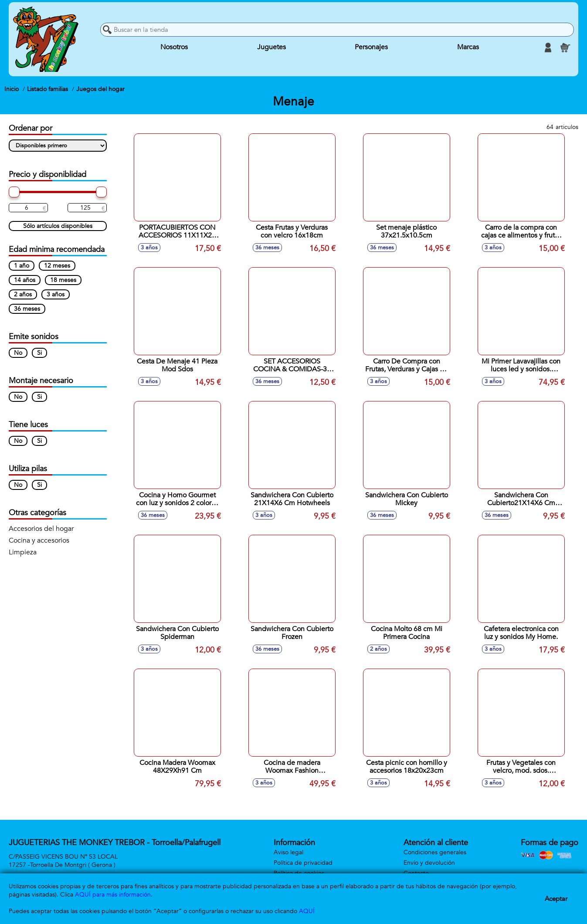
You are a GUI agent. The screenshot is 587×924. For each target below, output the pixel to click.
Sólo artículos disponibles (58, 226)
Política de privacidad (303, 863)
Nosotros (174, 48)
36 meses (27, 309)
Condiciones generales (435, 852)
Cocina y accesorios (39, 540)
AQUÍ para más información (113, 895)
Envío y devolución (429, 863)
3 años (56, 294)
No (18, 353)
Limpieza (23, 552)
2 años (23, 294)
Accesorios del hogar (41, 529)
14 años (25, 280)
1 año (22, 266)
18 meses (63, 280)
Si (39, 353)
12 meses (57, 266)
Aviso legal (288, 852)
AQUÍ (307, 911)
